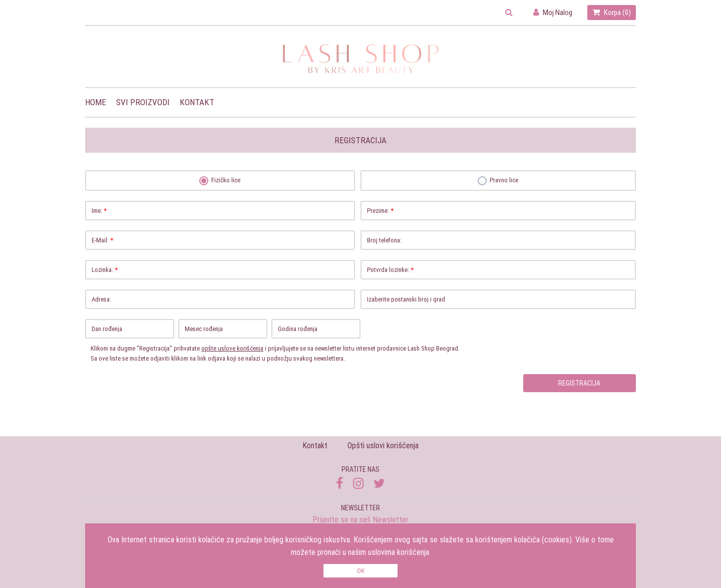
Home (96, 102)
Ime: (223, 211)
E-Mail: (223, 240)
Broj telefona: (501, 240)
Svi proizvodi (143, 102)
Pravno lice (498, 180)
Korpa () (612, 12)
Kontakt (197, 102)
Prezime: (501, 211)
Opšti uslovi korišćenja (383, 445)
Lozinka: (223, 270)
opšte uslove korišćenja (232, 348)
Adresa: (223, 299)
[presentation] (139, 400)
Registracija (579, 383)
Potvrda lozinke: (501, 270)
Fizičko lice (220, 180)
